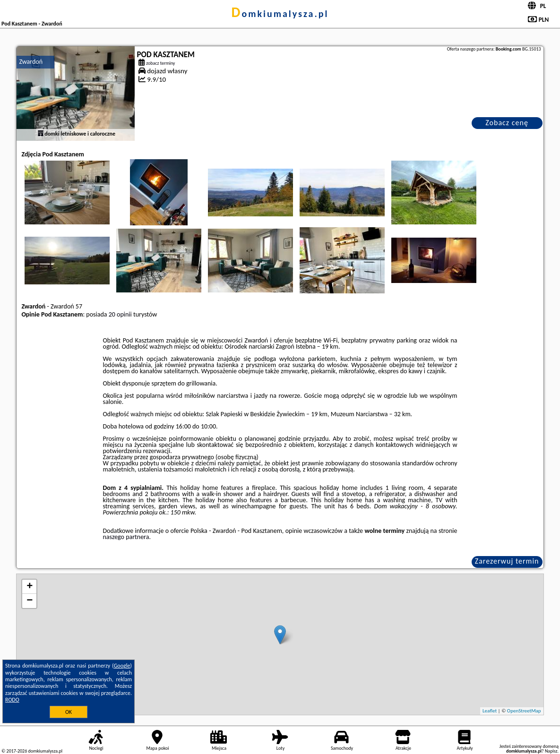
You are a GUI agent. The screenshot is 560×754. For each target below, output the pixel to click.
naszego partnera (126, 537)
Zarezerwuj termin (507, 561)
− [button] (30, 601)
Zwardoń (31, 62)
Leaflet (490, 711)
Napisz (551, 751)
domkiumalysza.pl (280, 14)
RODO (12, 700)
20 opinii (120, 314)
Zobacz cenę (507, 123)
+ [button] (30, 587)
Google (122, 666)
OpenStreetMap (524, 711)
